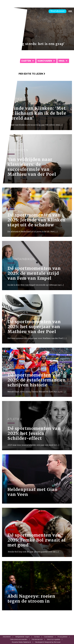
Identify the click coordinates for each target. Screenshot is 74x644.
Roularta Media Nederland (21, 642)
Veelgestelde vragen (22, 637)
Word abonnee (57, 11)
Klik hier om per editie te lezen (24, 74)
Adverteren (7, 637)
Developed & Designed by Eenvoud (48, 642)
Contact (37, 637)
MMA (62, 61)
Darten (26, 61)
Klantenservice (37, 639)
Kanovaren (45, 61)
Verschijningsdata (53, 639)
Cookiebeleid (49, 637)
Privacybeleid (62, 637)
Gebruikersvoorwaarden (19, 639)
